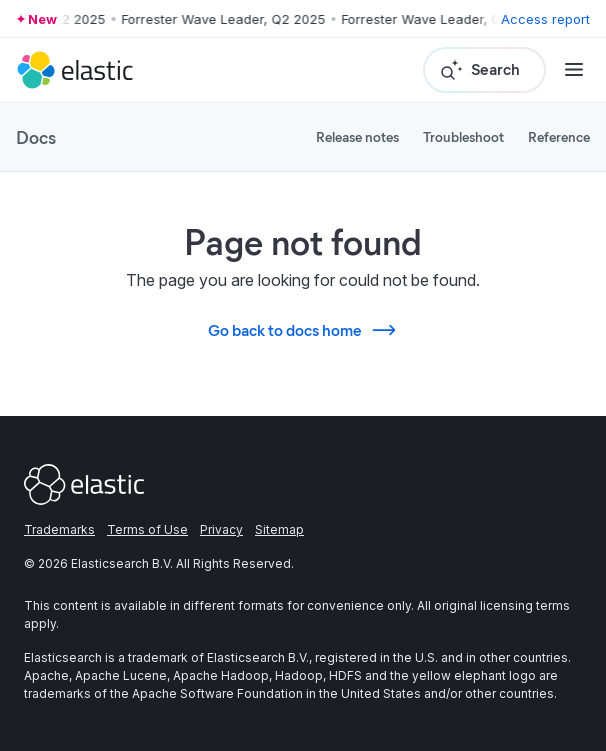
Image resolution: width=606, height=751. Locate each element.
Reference (559, 136)
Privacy (221, 529)
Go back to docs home (303, 330)
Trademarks (59, 529)
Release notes (357, 136)
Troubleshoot (463, 136)
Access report (545, 19)
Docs (36, 137)
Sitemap (279, 529)
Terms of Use (147, 529)
